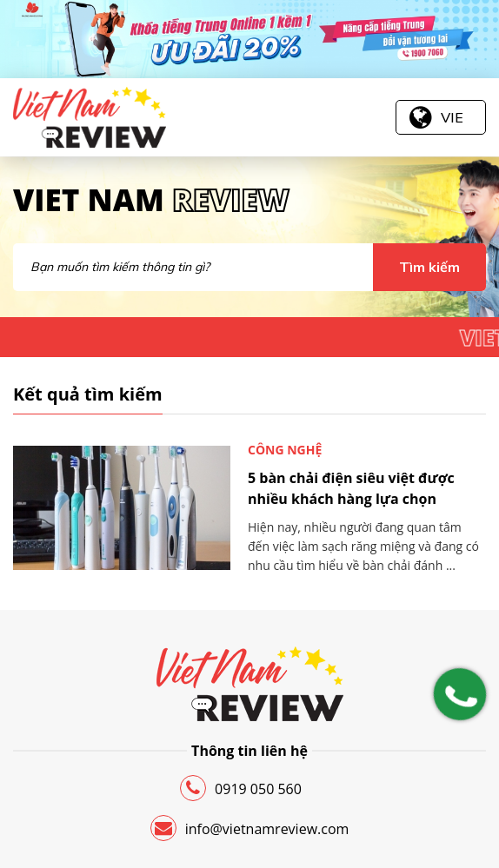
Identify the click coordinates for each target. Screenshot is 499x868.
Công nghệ (285, 450)
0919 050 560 (241, 788)
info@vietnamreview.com (250, 828)
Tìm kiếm (429, 267)
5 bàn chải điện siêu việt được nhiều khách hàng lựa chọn (351, 488)
